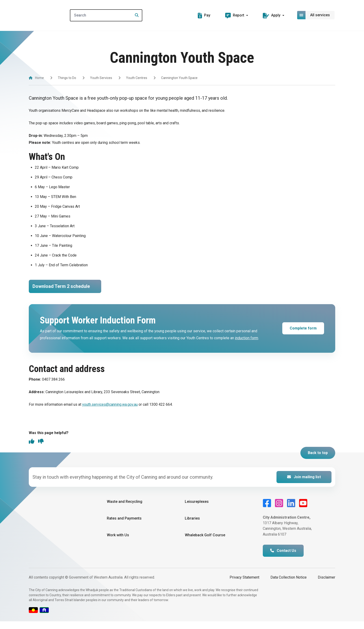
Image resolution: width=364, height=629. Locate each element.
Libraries (192, 526)
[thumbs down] (41, 449)
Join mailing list (304, 484)
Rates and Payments (124, 526)
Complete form (303, 335)
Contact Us (283, 558)
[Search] (113, 15)
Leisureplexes (197, 509)
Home (39, 78)
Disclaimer (327, 585)
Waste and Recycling (125, 509)
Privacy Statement (244, 585)
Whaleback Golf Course (205, 543)
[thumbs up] (32, 449)
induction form (247, 345)
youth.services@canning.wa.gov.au (110, 412)
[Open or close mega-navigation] (316, 15)
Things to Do (67, 78)
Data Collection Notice (289, 585)
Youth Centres (137, 78)
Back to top (318, 460)
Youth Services (101, 78)
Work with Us (118, 543)
